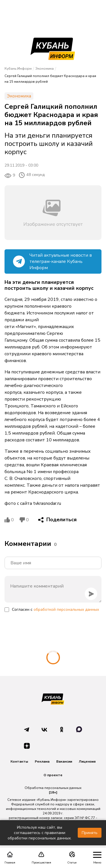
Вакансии (64, 761)
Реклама (42, 761)
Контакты (19, 761)
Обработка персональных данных (53, 788)
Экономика (45, 69)
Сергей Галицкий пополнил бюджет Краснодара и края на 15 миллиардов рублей (50, 79)
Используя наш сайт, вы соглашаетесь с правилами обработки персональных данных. (40, 833)
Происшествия (41, 858)
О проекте (53, 775)
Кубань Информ (18, 69)
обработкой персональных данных (66, 609)
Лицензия (87, 761)
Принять (90, 833)
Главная (10, 858)
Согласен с (55, 609)
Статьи (72, 858)
